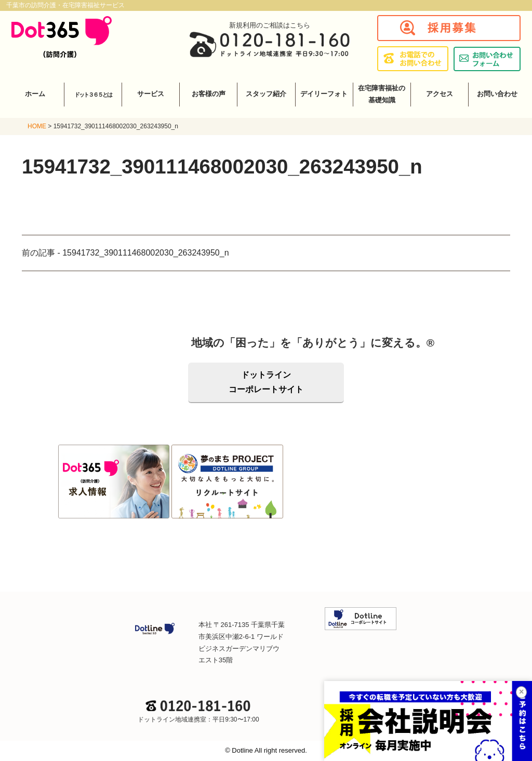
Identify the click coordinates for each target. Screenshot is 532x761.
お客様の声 (209, 94)
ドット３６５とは (93, 95)
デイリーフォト (324, 94)
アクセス (440, 94)
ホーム (35, 94)
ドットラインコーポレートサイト (266, 382)
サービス (151, 94)
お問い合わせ (497, 94)
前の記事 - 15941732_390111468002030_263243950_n (125, 253)
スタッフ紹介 (266, 94)
